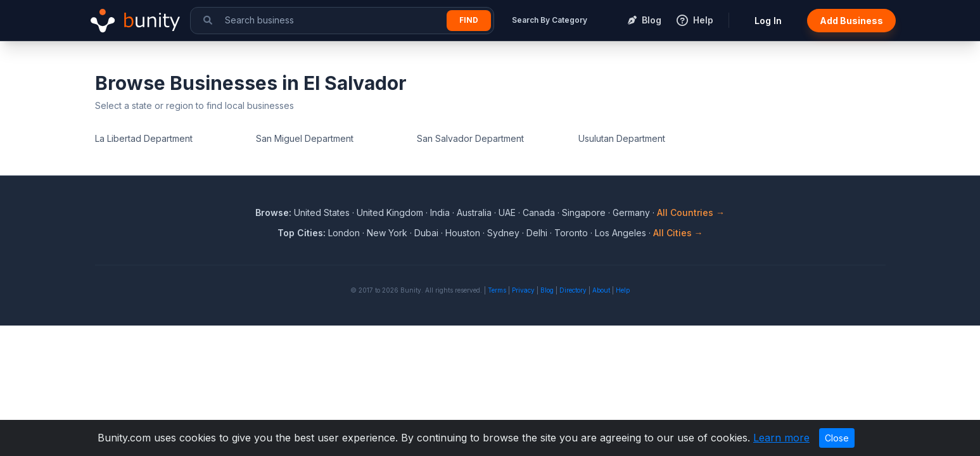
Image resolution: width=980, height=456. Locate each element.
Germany (631, 212)
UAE (507, 212)
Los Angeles (620, 233)
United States (322, 212)
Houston (463, 233)
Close (837, 438)
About (601, 290)
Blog (547, 290)
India (440, 212)
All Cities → (678, 233)
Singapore (584, 212)
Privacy (523, 290)
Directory (573, 290)
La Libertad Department (144, 138)
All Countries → (691, 212)
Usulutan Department (622, 138)
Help (623, 290)
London (344, 233)
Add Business (851, 21)
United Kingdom (390, 212)
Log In (768, 21)
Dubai (426, 233)
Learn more (781, 438)
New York (387, 233)
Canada (539, 212)
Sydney (503, 233)
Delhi (537, 233)
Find (469, 20)
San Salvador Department (470, 138)
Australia (474, 212)
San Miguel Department (305, 138)
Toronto (571, 233)
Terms (497, 290)
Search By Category (550, 20)
